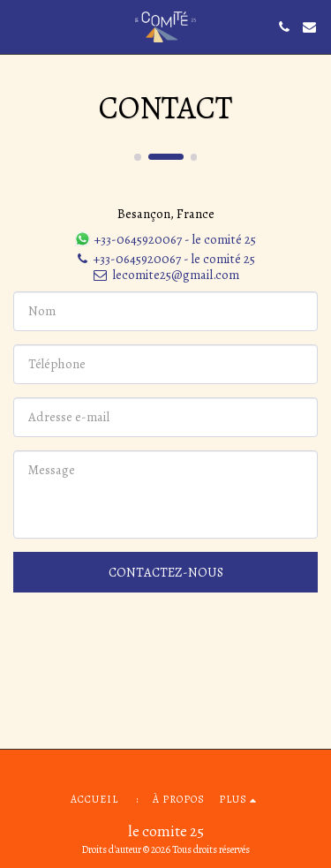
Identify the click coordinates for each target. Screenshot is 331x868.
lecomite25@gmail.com (165, 275)
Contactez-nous (166, 572)
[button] (19, 26)
